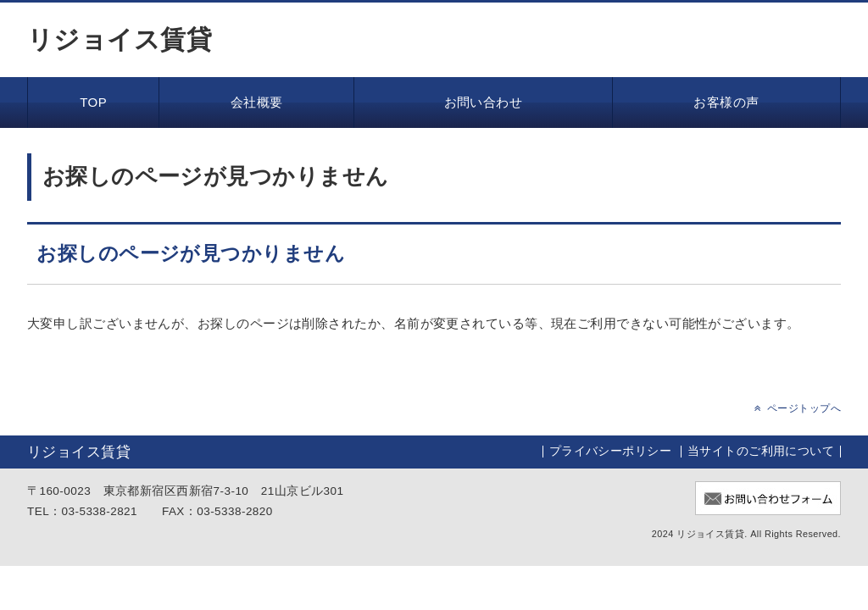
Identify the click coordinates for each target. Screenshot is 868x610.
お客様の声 (726, 102)
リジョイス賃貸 (120, 40)
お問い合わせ (484, 102)
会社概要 (257, 102)
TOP (93, 102)
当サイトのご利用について (761, 451)
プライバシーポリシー (611, 451)
